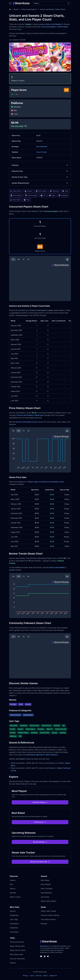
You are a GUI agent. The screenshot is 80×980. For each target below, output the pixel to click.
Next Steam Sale (16, 954)
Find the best (40, 822)
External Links (40, 171)
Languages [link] (63, 195)
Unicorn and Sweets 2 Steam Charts (53, 9)
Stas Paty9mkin (42, 147)
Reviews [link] (28, 191)
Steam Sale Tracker (49, 911)
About (45, 976)
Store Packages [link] (31, 195)
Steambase (44, 946)
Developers (14, 924)
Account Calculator (17, 959)
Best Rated (45, 880)
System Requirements (40, 183)
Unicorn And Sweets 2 (29, 9)
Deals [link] (65, 191)
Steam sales (33, 482)
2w (13, 259)
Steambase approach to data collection (42, 755)
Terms (32, 976)
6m (19, 431)
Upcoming (45, 897)
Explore (13, 963)
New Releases (46, 893)
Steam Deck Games (49, 901)
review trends (62, 27)
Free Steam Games (48, 919)
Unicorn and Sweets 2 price (27, 422)
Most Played (46, 884)
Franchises (14, 932)
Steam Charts (15, 897)
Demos (13, 889)
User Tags (14, 919)
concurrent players (48, 27)
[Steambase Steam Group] (45, 956)
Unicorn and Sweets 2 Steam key (30, 415)
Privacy (26, 976)
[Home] (10, 9)
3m (19, 259)
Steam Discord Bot (17, 946)
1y (24, 259)
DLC (12, 884)
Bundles (13, 893)
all (28, 259)
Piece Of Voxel (41, 152)
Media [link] (52, 195)
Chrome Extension (17, 942)
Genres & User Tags (40, 177)
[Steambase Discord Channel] (41, 956)
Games (16, 9)
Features (40, 165)
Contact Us (53, 976)
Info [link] (43, 195)
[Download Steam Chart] (67, 259)
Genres (13, 911)
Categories (14, 915)
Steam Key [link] (54, 191)
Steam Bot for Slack (18, 950)
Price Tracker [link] (41, 191)
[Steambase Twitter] (48, 956)
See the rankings (40, 842)
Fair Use (39, 976)
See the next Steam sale (40, 862)
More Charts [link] (15, 200)
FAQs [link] (27, 200)
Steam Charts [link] (16, 191)
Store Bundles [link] (16, 195)
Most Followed (47, 889)
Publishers (14, 928)
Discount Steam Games (50, 915)
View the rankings (40, 802)
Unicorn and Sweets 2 (54, 24)
